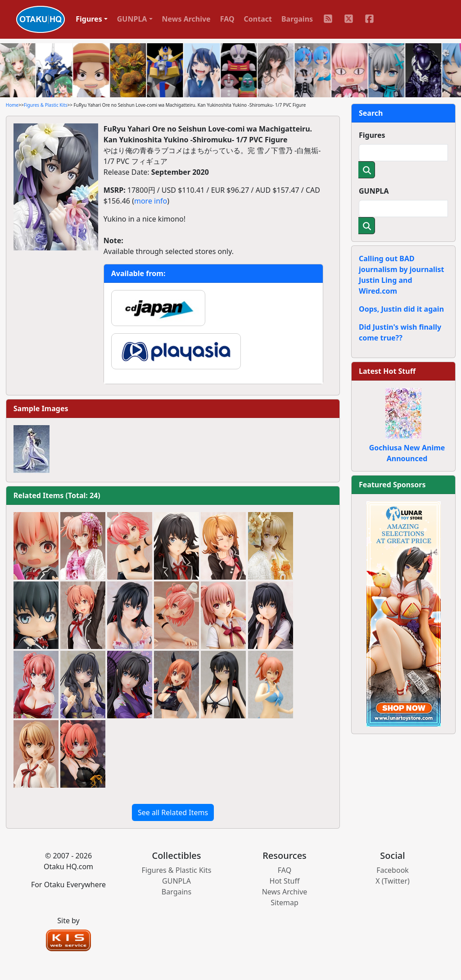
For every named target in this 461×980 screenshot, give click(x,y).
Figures (372, 135)
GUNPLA (374, 191)
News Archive (186, 19)
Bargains (297, 19)
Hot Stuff (285, 881)
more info (151, 201)
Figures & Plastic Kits (46, 105)
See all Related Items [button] (173, 812)
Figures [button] (89, 19)
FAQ (227, 19)
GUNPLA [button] (132, 19)
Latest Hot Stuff (387, 371)
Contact (258, 19)
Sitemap (285, 903)
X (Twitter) (393, 881)
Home (12, 105)
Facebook (393, 870)
